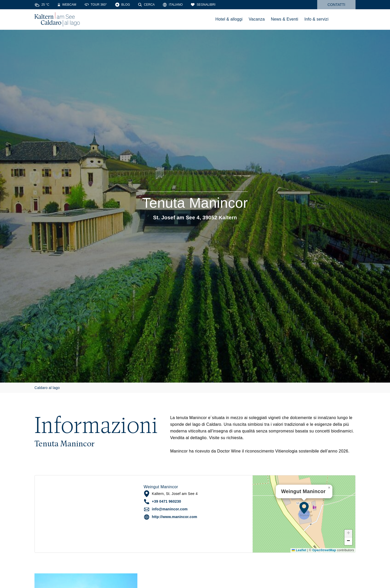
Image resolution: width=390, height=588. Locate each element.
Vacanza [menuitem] (257, 19)
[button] (304, 508)
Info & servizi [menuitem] (316, 19)
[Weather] (42, 5)
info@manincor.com (170, 509)
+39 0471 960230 (166, 501)
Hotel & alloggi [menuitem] (229, 19)
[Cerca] (146, 5)
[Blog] (123, 5)
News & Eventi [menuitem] (285, 19)
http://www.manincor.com (174, 517)
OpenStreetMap (324, 550)
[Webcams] (67, 5)
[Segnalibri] (203, 5)
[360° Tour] (96, 5)
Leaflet (299, 550)
